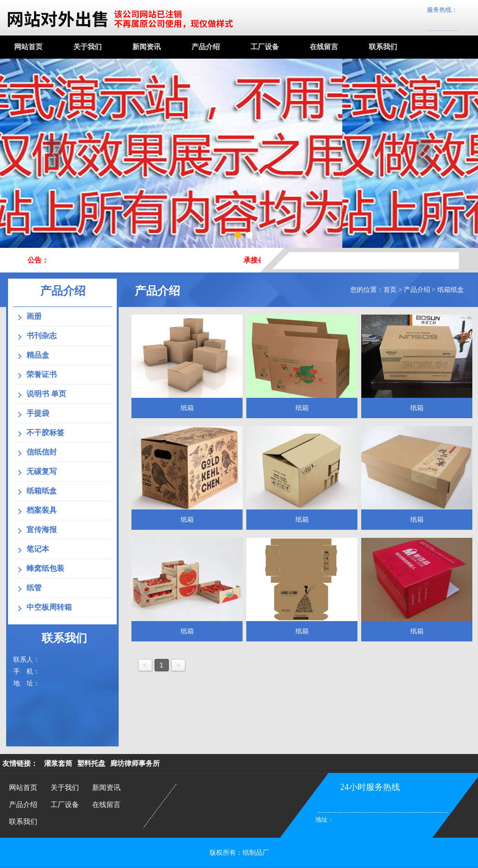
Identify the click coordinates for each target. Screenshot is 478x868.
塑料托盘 (91, 763)
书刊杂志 (42, 336)
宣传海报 (42, 530)
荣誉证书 (42, 374)
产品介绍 (206, 47)
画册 (34, 316)
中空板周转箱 (49, 607)
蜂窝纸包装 (45, 568)
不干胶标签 (45, 433)
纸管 (34, 588)
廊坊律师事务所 (135, 763)
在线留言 (324, 47)
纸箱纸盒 (451, 290)
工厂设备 (265, 47)
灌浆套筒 (58, 763)
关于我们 (87, 47)
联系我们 (383, 47)
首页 (390, 290)
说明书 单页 (46, 394)
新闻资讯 (147, 47)
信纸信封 (42, 452)
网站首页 (28, 47)
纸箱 (187, 408)
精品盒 (38, 355)
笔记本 (38, 549)
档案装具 (42, 510)
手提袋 (38, 413)
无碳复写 (42, 471)
